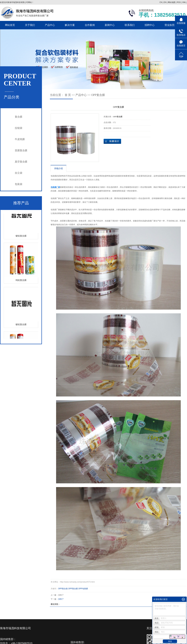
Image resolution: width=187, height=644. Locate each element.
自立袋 (19, 173)
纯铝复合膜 (21, 281)
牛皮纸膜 (20, 139)
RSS (179, 2)
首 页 (68, 95)
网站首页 (10, 25)
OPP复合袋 (63, 589)
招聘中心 (150, 25)
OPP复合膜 (98, 95)
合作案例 (90, 25)
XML (184, 2)
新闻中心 (110, 25)
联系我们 (130, 25)
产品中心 (50, 25)
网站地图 (172, 2)
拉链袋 (19, 128)
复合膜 (19, 117)
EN (165, 2)
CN (161, 2)
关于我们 (30, 25)
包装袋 (19, 184)
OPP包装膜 (83, 589)
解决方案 (70, 25)
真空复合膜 (21, 162)
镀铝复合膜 (21, 236)
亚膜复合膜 (21, 150)
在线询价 (112, 141)
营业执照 (170, 25)
